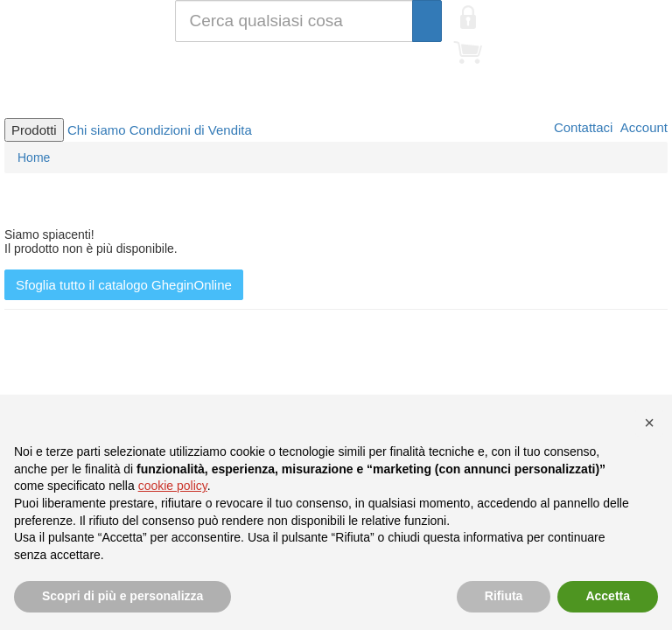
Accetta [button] (608, 596)
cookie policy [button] (173, 486)
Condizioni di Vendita (191, 130)
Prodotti (34, 130)
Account (642, 127)
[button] (649, 423)
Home (34, 157)
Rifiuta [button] (504, 596)
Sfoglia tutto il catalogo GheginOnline (124, 285)
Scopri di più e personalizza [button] (122, 596)
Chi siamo (97, 130)
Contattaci (582, 127)
